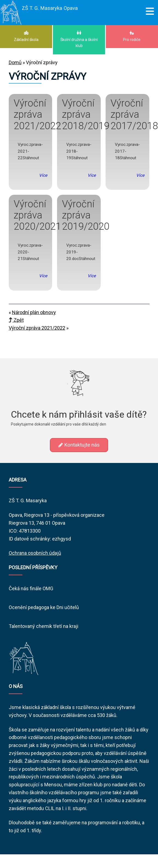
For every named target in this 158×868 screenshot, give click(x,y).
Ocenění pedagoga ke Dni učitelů (44, 607)
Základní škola (26, 36)
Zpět (16, 320)
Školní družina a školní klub (79, 39)
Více (43, 175)
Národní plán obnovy (34, 312)
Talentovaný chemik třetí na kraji (44, 626)
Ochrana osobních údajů (35, 553)
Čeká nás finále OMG (31, 588)
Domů (15, 62)
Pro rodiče (132, 36)
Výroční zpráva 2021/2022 (37, 328)
